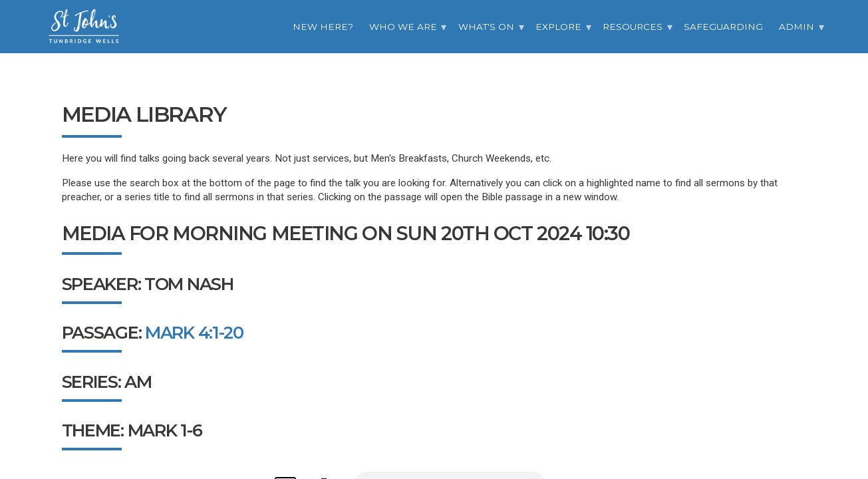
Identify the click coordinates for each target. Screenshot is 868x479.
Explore (558, 27)
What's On (486, 27)
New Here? (323, 27)
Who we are (403, 27)
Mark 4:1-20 (194, 332)
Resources (633, 27)
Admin (796, 27)
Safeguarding (723, 27)
